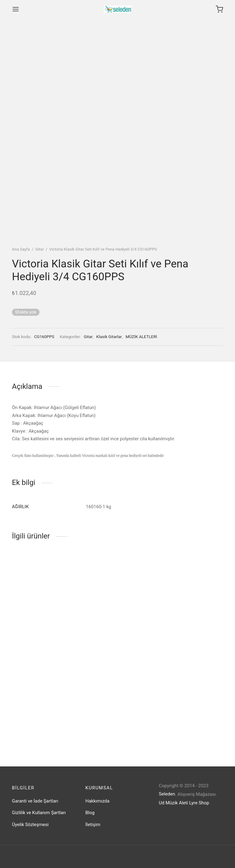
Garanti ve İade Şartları (35, 801)
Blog (90, 813)
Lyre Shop (199, 803)
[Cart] (219, 9)
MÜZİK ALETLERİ (141, 337)
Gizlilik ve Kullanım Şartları (39, 813)
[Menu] (16, 9)
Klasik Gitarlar (109, 337)
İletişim (93, 825)
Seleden (167, 794)
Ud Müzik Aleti (173, 803)
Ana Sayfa (21, 249)
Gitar (39, 249)
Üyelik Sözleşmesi (30, 825)
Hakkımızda (97, 801)
